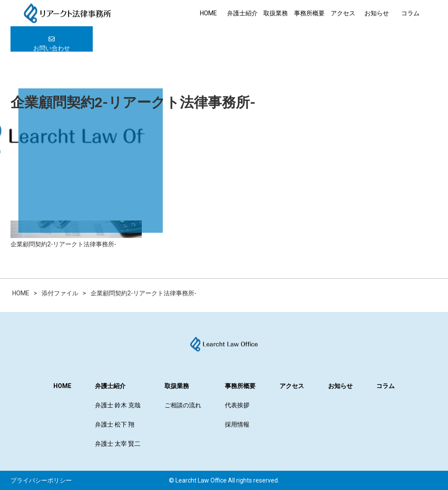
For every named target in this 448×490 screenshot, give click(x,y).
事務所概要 (309, 13)
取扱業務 (276, 13)
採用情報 (237, 424)
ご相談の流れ (183, 405)
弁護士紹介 (242, 13)
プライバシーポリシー (41, 480)
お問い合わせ (52, 44)
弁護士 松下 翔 (115, 424)
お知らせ (377, 13)
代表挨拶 (237, 405)
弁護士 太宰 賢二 (118, 444)
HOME (208, 13)
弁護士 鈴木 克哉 (118, 405)
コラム (410, 13)
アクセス (343, 13)
